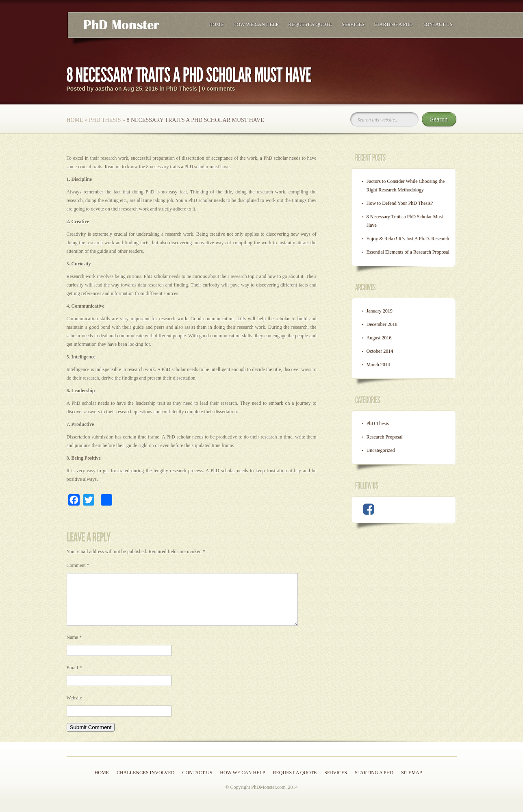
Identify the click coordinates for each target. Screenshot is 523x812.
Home (216, 24)
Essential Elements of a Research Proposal (408, 252)
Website (74, 708)
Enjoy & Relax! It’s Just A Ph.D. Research (408, 239)
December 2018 (382, 324)
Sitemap (411, 782)
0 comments (219, 89)
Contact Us (438, 24)
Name (74, 647)
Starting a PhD (394, 24)
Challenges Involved (146, 782)
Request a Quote (310, 24)
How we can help (256, 24)
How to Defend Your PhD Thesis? (400, 203)
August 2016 (379, 338)
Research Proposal (385, 437)
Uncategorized (381, 450)
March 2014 (378, 365)
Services (353, 24)
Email (74, 677)
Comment (78, 565)
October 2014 (380, 351)
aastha (104, 89)
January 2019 (380, 311)
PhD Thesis (182, 89)
